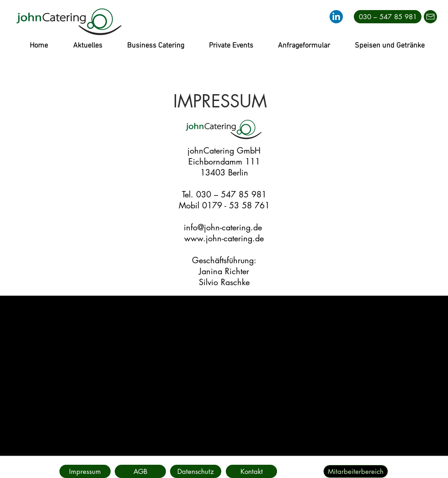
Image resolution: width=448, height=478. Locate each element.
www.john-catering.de (224, 238)
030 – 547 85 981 (231, 194)
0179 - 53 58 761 (236, 205)
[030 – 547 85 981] (388, 17)
